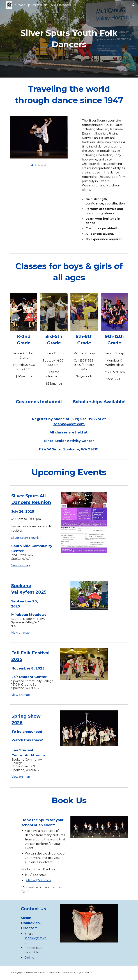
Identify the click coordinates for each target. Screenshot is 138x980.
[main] (69, 39)
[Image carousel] (39, 141)
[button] (134, 5)
